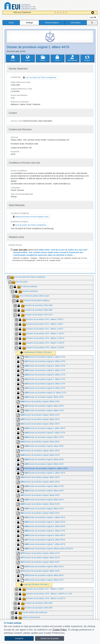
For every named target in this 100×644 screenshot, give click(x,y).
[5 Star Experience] (66, 13)
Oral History (76, 23)
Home (11, 23)
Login (93, 17)
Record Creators (52, 23)
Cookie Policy (60, 630)
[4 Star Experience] (64, 13)
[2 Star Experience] (58, 13)
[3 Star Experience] (61, 13)
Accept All (19, 638)
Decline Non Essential (50, 638)
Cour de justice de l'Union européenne (39, 77)
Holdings (29, 23)
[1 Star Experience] (56, 13)
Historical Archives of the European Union (31, 217)
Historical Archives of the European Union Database (27, 6)
